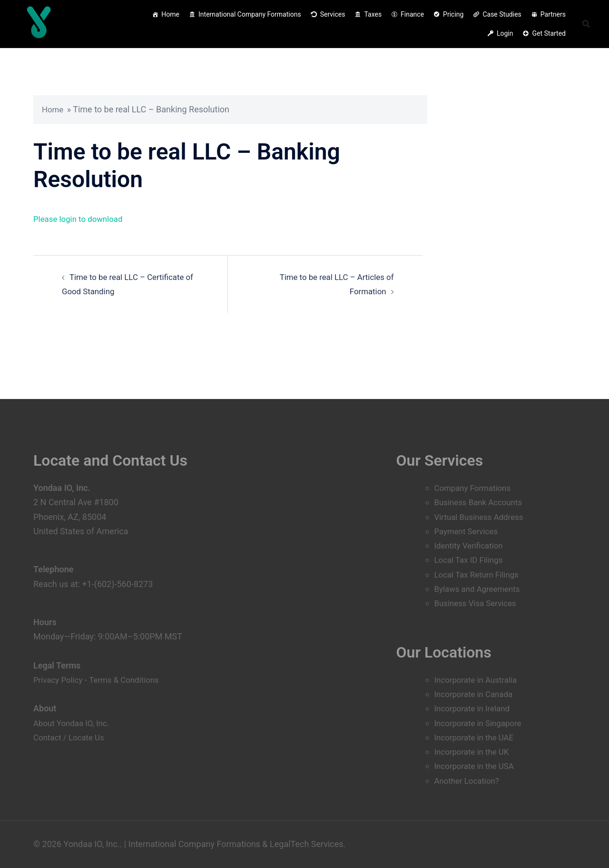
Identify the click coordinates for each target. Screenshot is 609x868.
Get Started (549, 33)
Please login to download (81, 219)
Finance (412, 14)
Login (505, 33)
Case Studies (502, 14)
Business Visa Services (478, 603)
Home (170, 14)
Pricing (453, 14)
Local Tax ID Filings (471, 560)
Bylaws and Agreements (480, 589)
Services (333, 14)
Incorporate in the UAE (477, 737)
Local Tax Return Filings (480, 574)
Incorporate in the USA (477, 766)
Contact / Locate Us (71, 708)
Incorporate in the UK (474, 752)
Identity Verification (471, 545)
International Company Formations (250, 14)
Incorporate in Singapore (481, 723)
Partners (553, 14)
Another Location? (469, 781)
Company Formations (475, 459)
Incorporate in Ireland (475, 708)
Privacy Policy (60, 651)
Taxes (373, 14)
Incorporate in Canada (476, 694)
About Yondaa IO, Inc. (74, 694)
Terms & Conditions (130, 651)
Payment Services (468, 531)
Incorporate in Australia (479, 680)
